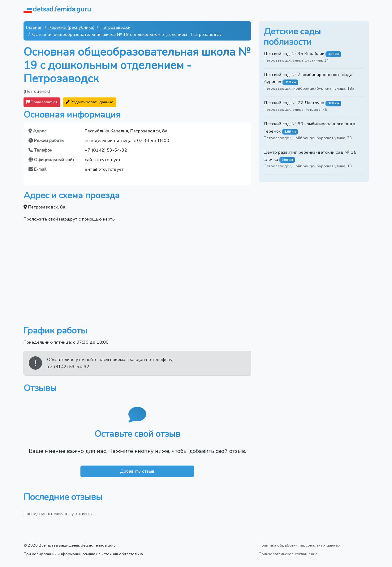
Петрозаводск (115, 27)
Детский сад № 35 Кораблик (294, 54)
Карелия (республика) (71, 27)
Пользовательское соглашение (288, 554)
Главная (34, 27)
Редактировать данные (90, 102)
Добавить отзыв (137, 471)
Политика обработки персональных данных (299, 545)
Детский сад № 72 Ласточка (294, 103)
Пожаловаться (42, 102)
